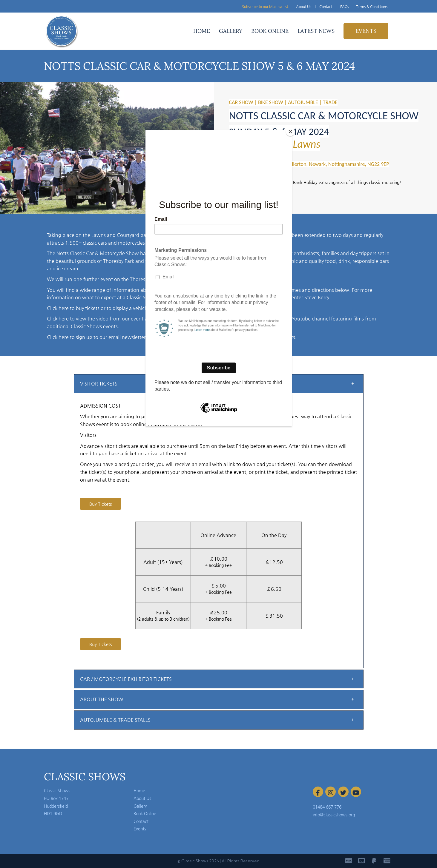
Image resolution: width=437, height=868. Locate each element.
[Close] (290, 132)
